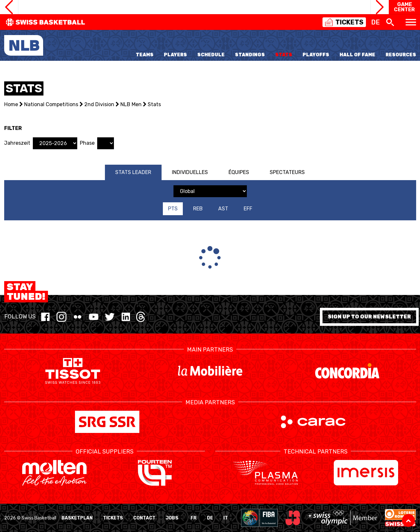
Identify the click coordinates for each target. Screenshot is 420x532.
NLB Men (131, 104)
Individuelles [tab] (190, 172)
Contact (144, 518)
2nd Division (99, 104)
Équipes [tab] (239, 172)
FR (194, 518)
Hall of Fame (357, 55)
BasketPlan (77, 518)
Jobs (172, 518)
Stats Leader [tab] (133, 172)
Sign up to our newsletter (369, 317)
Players (175, 55)
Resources (401, 55)
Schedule (211, 55)
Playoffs (316, 55)
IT (226, 518)
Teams (145, 55)
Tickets (113, 518)
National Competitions (51, 104)
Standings (250, 55)
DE (210, 518)
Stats (284, 55)
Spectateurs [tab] (287, 172)
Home (11, 104)
